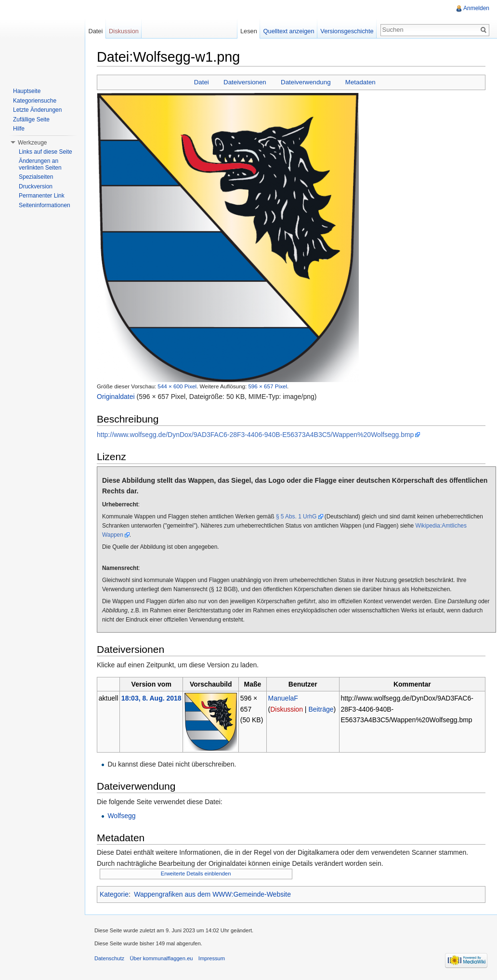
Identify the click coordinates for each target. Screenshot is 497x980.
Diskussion (287, 709)
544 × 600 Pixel (177, 386)
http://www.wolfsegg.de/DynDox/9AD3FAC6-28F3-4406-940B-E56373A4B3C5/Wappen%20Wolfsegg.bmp (255, 435)
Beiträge (321, 709)
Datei (202, 82)
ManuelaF (283, 698)
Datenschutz (109, 958)
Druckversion (36, 186)
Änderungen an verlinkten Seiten (40, 164)
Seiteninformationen (45, 205)
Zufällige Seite (31, 119)
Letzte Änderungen (37, 110)
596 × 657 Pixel (268, 386)
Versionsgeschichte (347, 31)
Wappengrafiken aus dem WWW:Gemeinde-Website (212, 894)
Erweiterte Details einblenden (196, 874)
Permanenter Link (42, 196)
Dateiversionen (245, 82)
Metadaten (360, 82)
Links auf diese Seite (46, 152)
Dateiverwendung (306, 82)
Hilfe (19, 129)
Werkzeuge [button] (32, 143)
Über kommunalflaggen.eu (161, 958)
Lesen (249, 31)
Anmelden (476, 8)
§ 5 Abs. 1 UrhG (296, 516)
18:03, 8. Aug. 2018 (151, 698)
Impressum (212, 958)
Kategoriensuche (35, 101)
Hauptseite (27, 91)
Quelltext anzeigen (289, 31)
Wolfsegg (121, 816)
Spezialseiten (36, 177)
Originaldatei (116, 397)
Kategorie (114, 894)
